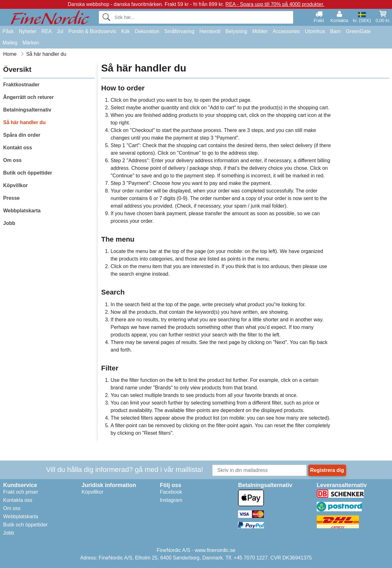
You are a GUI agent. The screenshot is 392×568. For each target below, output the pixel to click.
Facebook (171, 492)
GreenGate (358, 31)
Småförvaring (179, 31)
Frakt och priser (21, 492)
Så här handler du (24, 122)
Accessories (286, 31)
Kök (126, 31)
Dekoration (147, 31)
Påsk (8, 31)
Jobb (9, 223)
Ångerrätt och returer (28, 97)
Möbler (260, 31)
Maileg (10, 43)
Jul (60, 31)
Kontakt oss (18, 148)
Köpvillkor (15, 185)
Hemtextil (210, 31)
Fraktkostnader (21, 85)
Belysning (236, 31)
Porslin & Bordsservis (92, 31)
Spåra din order (22, 135)
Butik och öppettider (28, 173)
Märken (31, 43)
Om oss (12, 160)
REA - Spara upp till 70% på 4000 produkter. (275, 4)
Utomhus (315, 31)
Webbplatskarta (22, 211)
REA (47, 31)
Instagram (171, 500)
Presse (11, 198)
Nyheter (28, 31)
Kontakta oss (18, 500)
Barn (335, 31)
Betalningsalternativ (27, 110)
